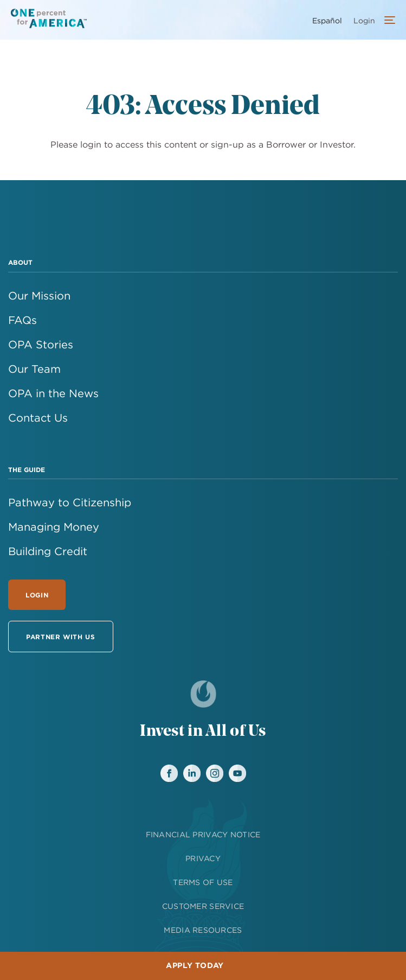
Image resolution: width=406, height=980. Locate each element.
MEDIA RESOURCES (203, 930)
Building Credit (48, 551)
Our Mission (39, 295)
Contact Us (38, 418)
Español (327, 21)
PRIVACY (203, 858)
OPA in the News (53, 393)
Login (37, 595)
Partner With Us (61, 637)
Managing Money (54, 527)
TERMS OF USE (203, 882)
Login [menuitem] (364, 21)
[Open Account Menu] (387, 21)
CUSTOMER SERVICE (203, 906)
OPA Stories (41, 344)
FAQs (22, 320)
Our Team (34, 369)
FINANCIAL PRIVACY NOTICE (203, 835)
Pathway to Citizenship (70, 502)
